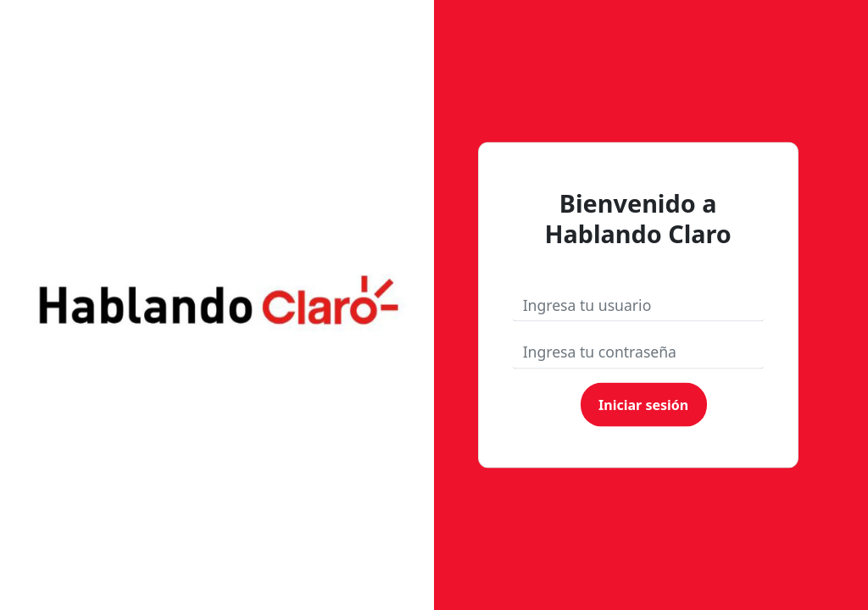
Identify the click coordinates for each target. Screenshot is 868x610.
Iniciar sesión (643, 404)
